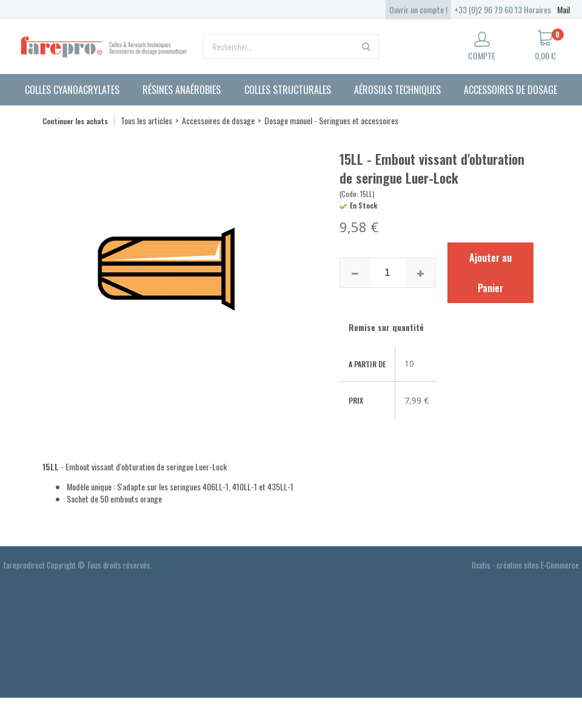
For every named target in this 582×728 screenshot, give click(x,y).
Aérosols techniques (397, 90)
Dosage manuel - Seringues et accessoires (331, 120)
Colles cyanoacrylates (72, 90)
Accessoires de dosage (510, 90)
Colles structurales (288, 90)
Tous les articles (146, 120)
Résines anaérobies (182, 90)
